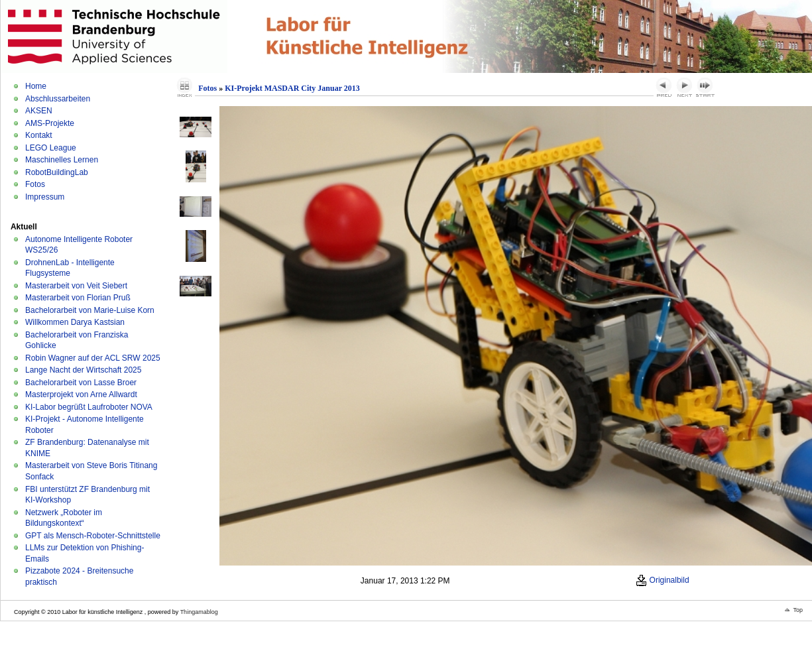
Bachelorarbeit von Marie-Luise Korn (90, 310)
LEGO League (51, 148)
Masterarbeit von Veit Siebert (76, 286)
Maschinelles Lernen (62, 160)
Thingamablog (199, 612)
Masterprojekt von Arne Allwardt (81, 394)
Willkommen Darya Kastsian (75, 322)
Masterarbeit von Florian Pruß (78, 298)
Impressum (45, 197)
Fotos (35, 184)
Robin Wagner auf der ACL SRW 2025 (93, 358)
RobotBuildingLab (57, 172)
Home (36, 86)
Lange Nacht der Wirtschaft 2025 (83, 370)
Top (798, 610)
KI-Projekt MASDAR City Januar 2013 (292, 88)
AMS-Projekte (50, 123)
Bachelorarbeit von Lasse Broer (81, 383)
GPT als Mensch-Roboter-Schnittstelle (93, 536)
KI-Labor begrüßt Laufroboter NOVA (89, 407)
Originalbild (662, 580)
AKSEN (39, 111)
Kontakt (39, 135)
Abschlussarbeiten (58, 99)
